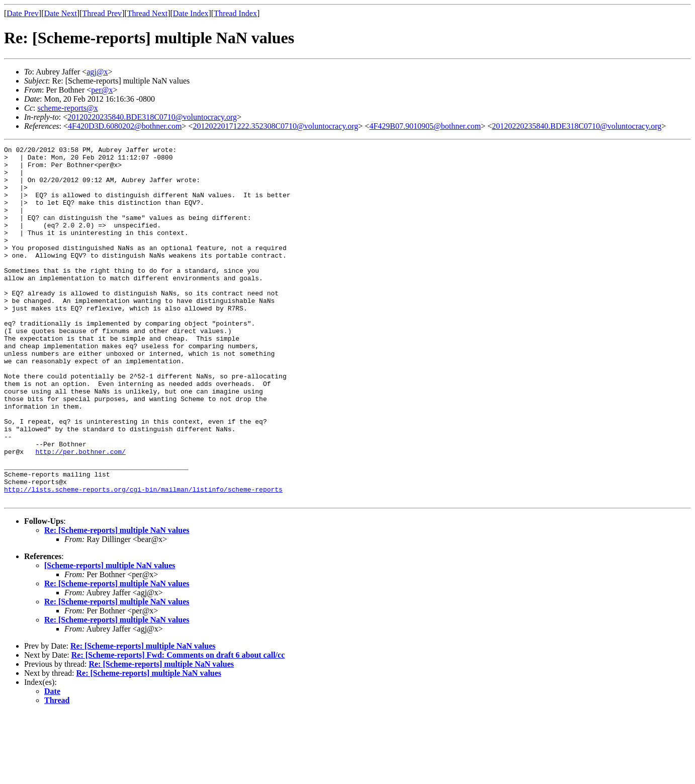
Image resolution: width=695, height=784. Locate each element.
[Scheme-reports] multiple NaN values (110, 636)
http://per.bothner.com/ (80, 513)
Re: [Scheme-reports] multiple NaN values (117, 601)
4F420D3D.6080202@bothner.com (125, 126)
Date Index (191, 13)
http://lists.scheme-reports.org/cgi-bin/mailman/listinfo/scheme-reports (143, 559)
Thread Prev (102, 13)
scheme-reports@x (67, 108)
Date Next (61, 13)
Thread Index (235, 13)
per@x (102, 90)
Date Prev (23, 13)
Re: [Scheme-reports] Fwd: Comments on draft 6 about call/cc (178, 726)
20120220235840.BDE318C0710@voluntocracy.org (152, 117)
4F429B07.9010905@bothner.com (425, 126)
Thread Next (147, 13)
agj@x (97, 72)
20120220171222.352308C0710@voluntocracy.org (275, 126)
